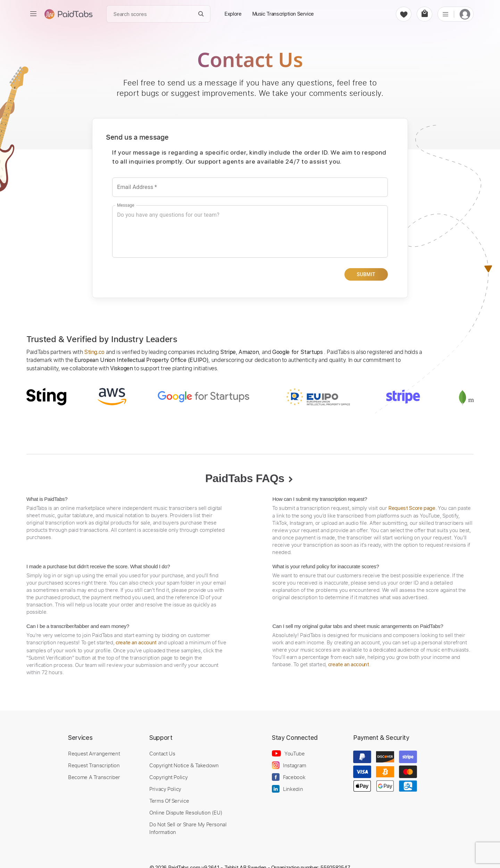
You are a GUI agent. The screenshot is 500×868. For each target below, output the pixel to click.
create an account (136, 643)
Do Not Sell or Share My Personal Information (188, 828)
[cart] (424, 14)
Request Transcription (94, 765)
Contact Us (162, 753)
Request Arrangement (94, 753)
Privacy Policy (165, 789)
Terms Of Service (169, 801)
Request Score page (412, 508)
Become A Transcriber (94, 777)
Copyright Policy (168, 777)
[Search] (201, 14)
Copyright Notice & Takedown (184, 765)
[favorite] (404, 14)
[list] (445, 14)
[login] (465, 14)
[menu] (33, 14)
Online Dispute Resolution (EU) (186, 812)
